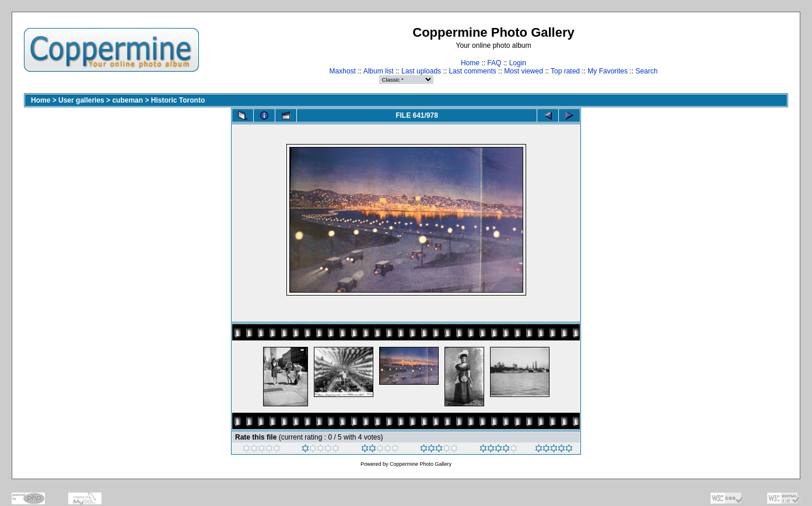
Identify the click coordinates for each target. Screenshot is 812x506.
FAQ (494, 63)
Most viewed (524, 71)
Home (470, 63)
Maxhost (343, 71)
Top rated (565, 71)
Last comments (472, 71)
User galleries (81, 100)
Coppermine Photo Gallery (421, 464)
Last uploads (421, 71)
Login (518, 63)
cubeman (127, 100)
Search (646, 71)
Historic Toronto (178, 100)
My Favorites (608, 71)
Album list (379, 71)
